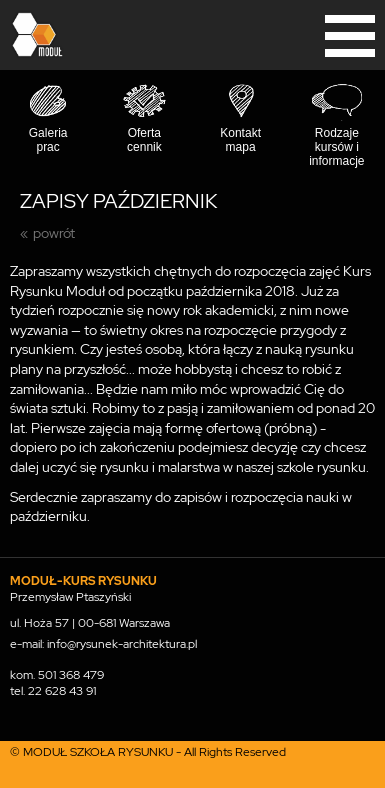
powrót (54, 233)
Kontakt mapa (240, 140)
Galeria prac (48, 140)
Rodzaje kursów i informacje (336, 147)
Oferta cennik (144, 140)
